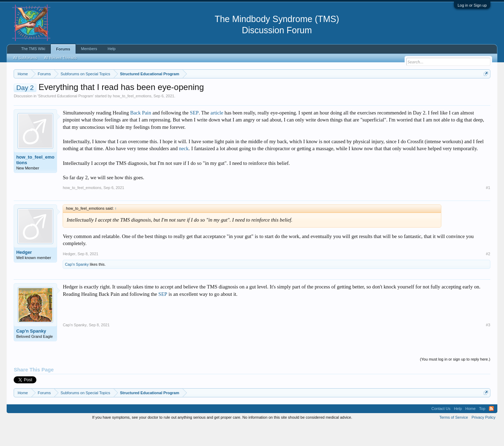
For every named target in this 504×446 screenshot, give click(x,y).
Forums (63, 49)
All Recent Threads (60, 58)
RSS (491, 430)
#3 (488, 346)
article (217, 134)
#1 (488, 209)
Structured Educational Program (66, 117)
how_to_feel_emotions (132, 117)
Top (482, 430)
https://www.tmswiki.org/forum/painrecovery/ (334, 91)
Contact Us (441, 430)
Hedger (24, 273)
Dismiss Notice (485, 90)
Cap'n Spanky (77, 285)
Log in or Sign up (472, 5)
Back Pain (141, 134)
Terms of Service (454, 438)
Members (89, 49)
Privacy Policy (483, 438)
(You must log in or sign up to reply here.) (455, 380)
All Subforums (25, 58)
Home (471, 430)
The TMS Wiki (33, 49)
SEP (194, 134)
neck (184, 170)
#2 (488, 275)
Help (111, 49)
